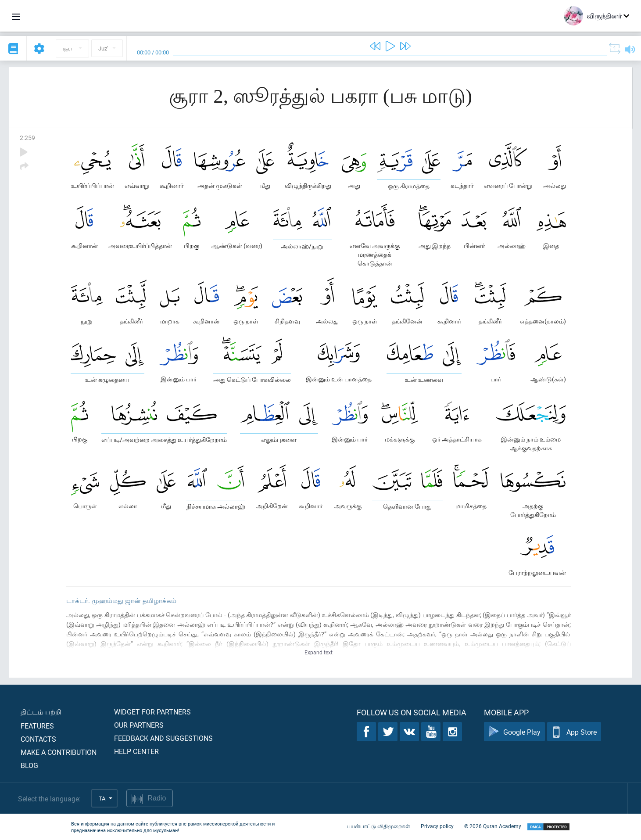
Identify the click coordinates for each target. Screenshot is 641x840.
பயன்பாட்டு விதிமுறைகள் (378, 826)
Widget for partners (152, 712)
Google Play (514, 732)
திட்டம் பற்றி (41, 712)
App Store (574, 732)
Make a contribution (59, 752)
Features (37, 726)
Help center (136, 751)
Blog (29, 765)
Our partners (139, 725)
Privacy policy (437, 826)
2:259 (27, 138)
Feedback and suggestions (163, 738)
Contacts (38, 739)
